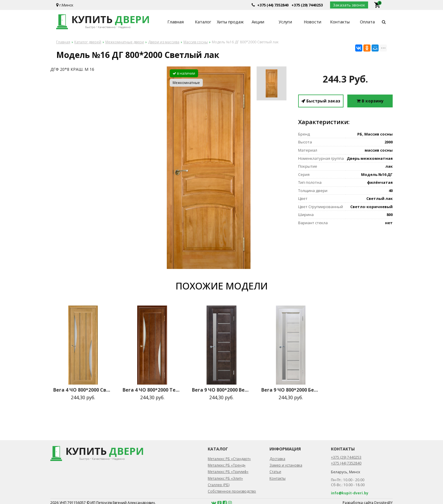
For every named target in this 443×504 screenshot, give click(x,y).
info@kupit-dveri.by (350, 493)
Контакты (340, 22)
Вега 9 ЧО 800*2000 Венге (222, 390)
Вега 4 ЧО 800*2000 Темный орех (152, 390)
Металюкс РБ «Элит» (225, 478)
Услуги (285, 22)
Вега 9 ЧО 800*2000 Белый (291, 390)
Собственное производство (232, 491)
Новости (312, 22)
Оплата (367, 22)
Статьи (275, 472)
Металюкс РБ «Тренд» (227, 465)
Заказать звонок (349, 5)
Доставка (277, 459)
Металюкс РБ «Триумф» (228, 472)
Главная (176, 22)
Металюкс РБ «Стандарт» (229, 459)
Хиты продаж (230, 22)
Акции (258, 22)
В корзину (370, 101)
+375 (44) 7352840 (273, 5)
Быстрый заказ (321, 101)
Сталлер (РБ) (219, 485)
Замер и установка (286, 465)
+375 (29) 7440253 (307, 5)
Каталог (203, 22)
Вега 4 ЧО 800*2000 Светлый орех (83, 390)
